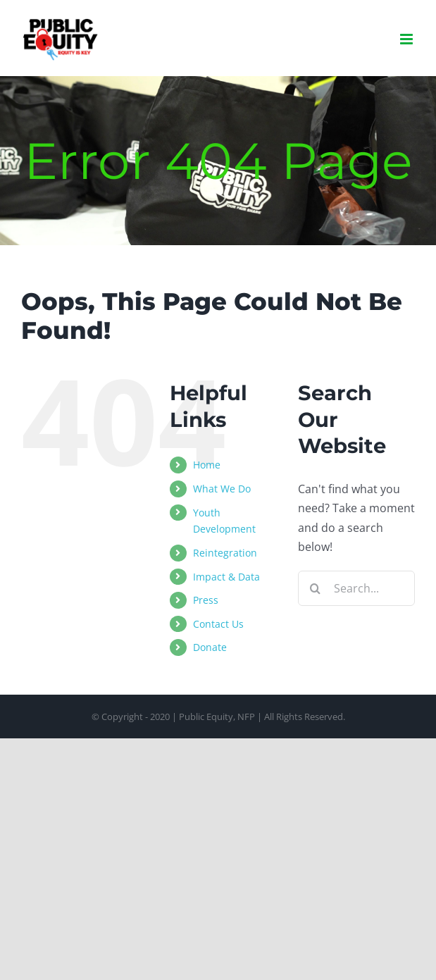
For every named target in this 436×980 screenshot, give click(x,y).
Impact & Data (226, 577)
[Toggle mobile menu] (407, 39)
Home (207, 465)
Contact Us (218, 624)
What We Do (222, 489)
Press (206, 600)
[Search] (316, 588)
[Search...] (356, 588)
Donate (210, 647)
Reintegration (225, 553)
